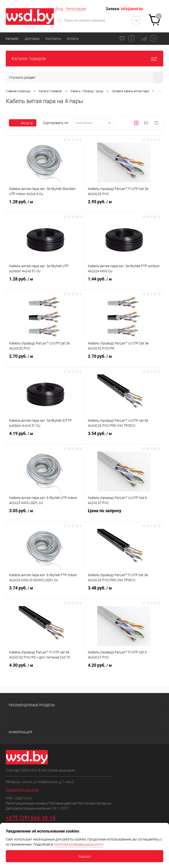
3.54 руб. (124, 437)
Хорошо (84, 856)
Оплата (73, 39)
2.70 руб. (45, 359)
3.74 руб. (45, 591)
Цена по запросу (124, 514)
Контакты (53, 39)
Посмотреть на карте (22, 790)
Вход (59, 9)
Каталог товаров (84, 59)
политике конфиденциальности (78, 844)
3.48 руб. (124, 591)
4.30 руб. (45, 668)
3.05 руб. (45, 514)
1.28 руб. (45, 205)
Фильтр (23, 123)
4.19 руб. (45, 437)
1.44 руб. (124, 282)
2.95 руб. (124, 205)
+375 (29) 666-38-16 (31, 818)
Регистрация (76, 9)
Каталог (12, 39)
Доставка (32, 39)
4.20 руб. (124, 668)
